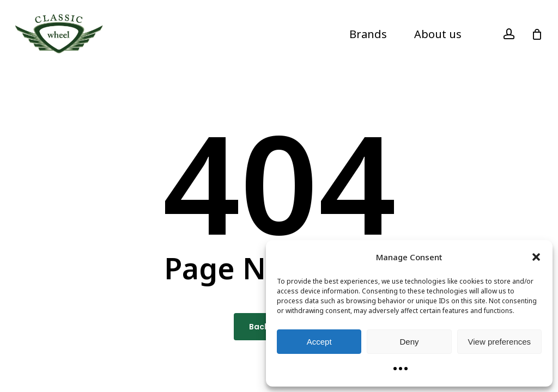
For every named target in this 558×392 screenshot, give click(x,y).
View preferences (500, 342)
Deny (409, 342)
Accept (319, 342)
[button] (536, 257)
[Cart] (537, 34)
